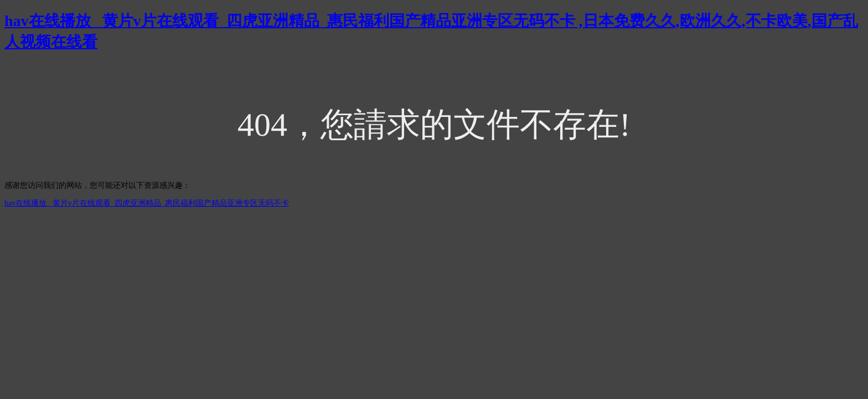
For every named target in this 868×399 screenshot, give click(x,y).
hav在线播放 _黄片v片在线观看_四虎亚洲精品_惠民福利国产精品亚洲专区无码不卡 (147, 203)
